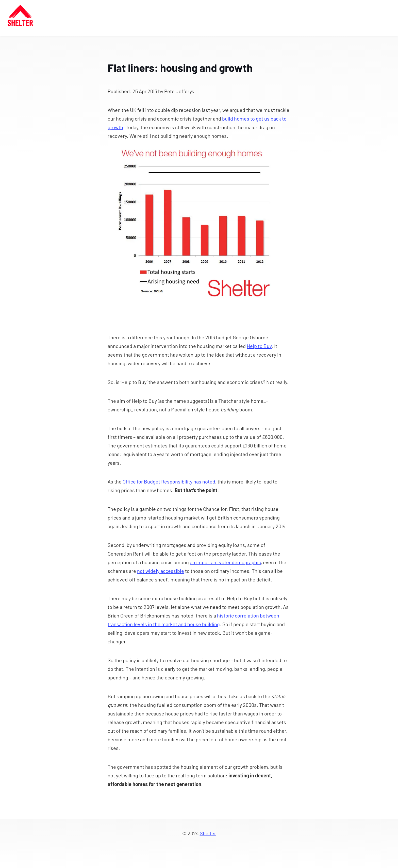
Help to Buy (259, 346)
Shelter (208, 833)
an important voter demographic (225, 562)
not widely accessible (161, 571)
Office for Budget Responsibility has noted (169, 481)
